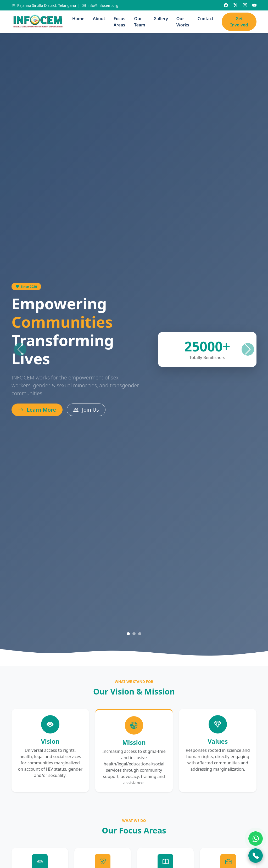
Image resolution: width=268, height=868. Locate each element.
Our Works (183, 22)
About (99, 19)
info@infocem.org (100, 5)
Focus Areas (119, 22)
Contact (206, 19)
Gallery (161, 19)
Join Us (86, 410)
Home (78, 19)
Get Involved (239, 22)
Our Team (140, 22)
